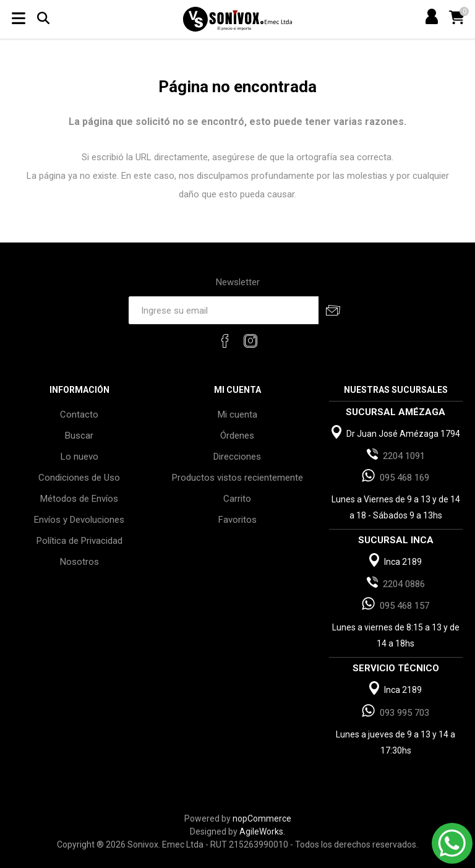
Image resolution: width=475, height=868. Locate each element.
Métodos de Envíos (79, 499)
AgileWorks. (262, 831)
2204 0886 (404, 584)
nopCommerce (262, 819)
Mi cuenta (237, 415)
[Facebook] (225, 341)
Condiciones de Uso (79, 478)
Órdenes (237, 436)
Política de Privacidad (79, 541)
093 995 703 (404, 713)
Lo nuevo (79, 457)
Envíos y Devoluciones (79, 520)
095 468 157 (404, 606)
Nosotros (79, 562)
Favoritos (237, 520)
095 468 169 (404, 478)
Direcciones (237, 457)
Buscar (79, 436)
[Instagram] (250, 341)
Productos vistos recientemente (237, 478)
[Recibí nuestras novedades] (223, 310)
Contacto (79, 415)
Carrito (237, 499)
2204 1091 (404, 456)
